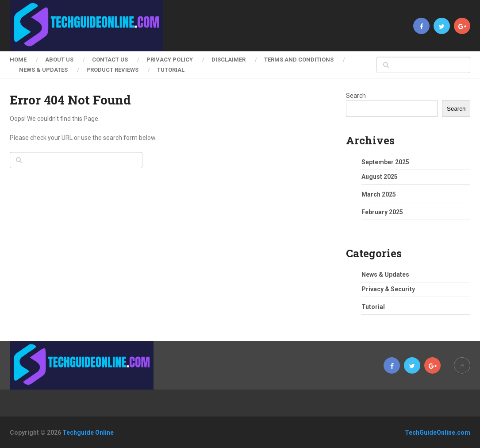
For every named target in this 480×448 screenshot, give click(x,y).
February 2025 (382, 212)
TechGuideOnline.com (438, 433)
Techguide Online (88, 433)
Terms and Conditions (299, 60)
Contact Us (110, 60)
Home (18, 60)
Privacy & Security (388, 289)
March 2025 (379, 194)
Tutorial (171, 70)
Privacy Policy (170, 60)
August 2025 (380, 177)
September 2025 (385, 162)
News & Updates (43, 70)
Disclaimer (228, 60)
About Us (59, 60)
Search (356, 96)
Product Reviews (112, 70)
